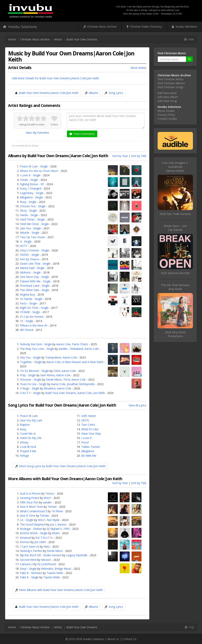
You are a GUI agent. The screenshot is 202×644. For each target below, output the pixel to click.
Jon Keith (99, 393)
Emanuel (25, 538)
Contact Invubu (167, 119)
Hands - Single (29, 215)
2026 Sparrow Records (175, 273)
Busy (23, 429)
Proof (85, 442)
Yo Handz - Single (31, 299)
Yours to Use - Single (33, 384)
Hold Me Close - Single (34, 224)
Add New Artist (167, 93)
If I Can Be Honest (32, 317)
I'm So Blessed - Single (34, 371)
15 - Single (27, 321)
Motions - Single (30, 272)
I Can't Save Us (29, 546)
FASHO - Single (29, 255)
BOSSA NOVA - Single (34, 533)
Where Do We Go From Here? (39, 171)
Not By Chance (30, 259)
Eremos (25, 542)
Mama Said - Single (32, 268)
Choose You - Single (33, 206)
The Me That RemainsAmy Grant (175, 287)
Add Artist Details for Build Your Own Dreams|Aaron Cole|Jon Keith (56, 78)
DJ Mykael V (54, 529)
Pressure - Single (31, 379)
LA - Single (27, 520)
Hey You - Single (30, 357)
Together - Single (31, 362)
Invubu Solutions (20, 27)
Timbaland (76, 349)
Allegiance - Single (31, 197)
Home (12, 39)
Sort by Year (120, 156)
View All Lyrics (137, 405)
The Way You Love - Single (37, 349)
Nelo (47, 546)
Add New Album (168, 97)
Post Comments (82, 134)
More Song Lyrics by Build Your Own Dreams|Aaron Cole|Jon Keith (62, 466)
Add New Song (167, 101)
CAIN (57, 371)
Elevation (50, 388)
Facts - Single (28, 303)
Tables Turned (90, 447)
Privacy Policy (166, 115)
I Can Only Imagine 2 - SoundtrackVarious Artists (175, 167)
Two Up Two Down (32, 237)
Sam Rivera (47, 375)
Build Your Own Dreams (82, 39)
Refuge (24, 456)
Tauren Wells (55, 573)
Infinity (24, 442)
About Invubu (166, 111)
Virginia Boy (27, 294)
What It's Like (90, 429)
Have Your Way (91, 434)
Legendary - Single (32, 193)
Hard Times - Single (32, 219)
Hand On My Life (31, 438)
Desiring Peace (29, 498)
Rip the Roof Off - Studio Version (41, 555)
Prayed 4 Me (28, 451)
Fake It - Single (29, 577)
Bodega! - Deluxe (31, 529)
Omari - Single (29, 180)
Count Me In (28, 434)
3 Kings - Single (30, 388)
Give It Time (28, 516)
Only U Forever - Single (35, 250)
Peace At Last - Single (34, 166)
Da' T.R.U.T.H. (44, 538)
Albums (94, 93)
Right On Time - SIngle (34, 308)
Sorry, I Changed (30, 188)
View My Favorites (37, 133)
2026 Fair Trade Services (175, 214)
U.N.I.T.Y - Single (30, 393)
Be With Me (89, 456)
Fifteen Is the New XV (34, 325)
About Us (113, 639)
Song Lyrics (116, 93)
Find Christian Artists (171, 79)
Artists (58, 39)
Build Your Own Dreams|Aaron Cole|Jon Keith (49, 93)
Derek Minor (54, 379)
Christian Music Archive (100, 27)
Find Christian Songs (171, 87)
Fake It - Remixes (31, 573)
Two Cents (88, 425)
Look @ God (28, 447)
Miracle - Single (30, 233)
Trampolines (53, 357)
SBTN (85, 420)
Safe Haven (89, 416)
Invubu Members (184, 27)
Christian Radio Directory (144, 27)
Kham (56, 533)
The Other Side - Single (35, 290)
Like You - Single (30, 228)
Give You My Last (31, 420)
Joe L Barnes (58, 524)
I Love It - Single (30, 175)
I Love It (87, 438)
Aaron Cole (63, 344)
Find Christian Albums (171, 83)
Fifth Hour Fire (29, 502)
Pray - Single (28, 375)
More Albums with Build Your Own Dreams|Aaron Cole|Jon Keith (61, 590)
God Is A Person (30, 493)
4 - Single (26, 241)
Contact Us (129, 639)
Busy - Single (28, 202)
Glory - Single (28, 210)
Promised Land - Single (35, 286)
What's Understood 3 (33, 511)
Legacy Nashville (77, 555)
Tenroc (50, 493)
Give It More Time (31, 507)
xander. (63, 349)
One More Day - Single (34, 277)
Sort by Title (139, 156)
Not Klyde (53, 520)
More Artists (138, 68)
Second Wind (28, 560)
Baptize (25, 425)
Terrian (52, 507)
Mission (46, 560)
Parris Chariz (80, 344)
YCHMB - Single (30, 312)
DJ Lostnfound (47, 564)
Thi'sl (67, 379)
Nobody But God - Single (36, 344)
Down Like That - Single (35, 264)
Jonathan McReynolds (81, 384)
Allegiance (88, 451)
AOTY (24, 246)
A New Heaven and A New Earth (83, 362)
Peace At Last (29, 416)
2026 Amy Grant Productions (175, 334)
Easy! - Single (28, 569)
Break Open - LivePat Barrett (175, 228)
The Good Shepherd (33, 524)
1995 (66, 529)
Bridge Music (63, 569)
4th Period (27, 330)
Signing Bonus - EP (32, 184)
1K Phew (57, 511)
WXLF (47, 498)
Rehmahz (47, 569)
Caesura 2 (26, 564)
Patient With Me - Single (35, 281)
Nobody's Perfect (31, 551)
